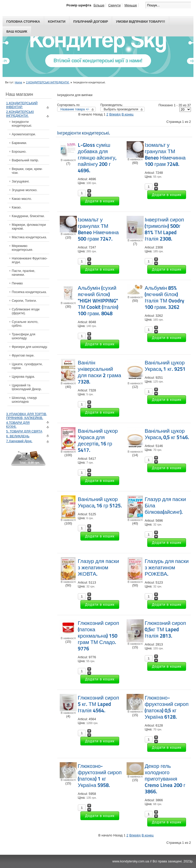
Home (19, 82)
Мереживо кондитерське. (22, 248)
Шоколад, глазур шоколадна (24, 400)
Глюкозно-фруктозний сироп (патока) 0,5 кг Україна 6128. (167, 707)
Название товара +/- (75, 109)
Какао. (17, 207)
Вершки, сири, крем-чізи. (27, 171)
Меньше (131, 5)
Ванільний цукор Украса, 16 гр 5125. (100, 502)
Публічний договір (91, 22)
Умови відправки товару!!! (140, 22)
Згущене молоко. (25, 190)
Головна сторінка (23, 22)
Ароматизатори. (24, 134)
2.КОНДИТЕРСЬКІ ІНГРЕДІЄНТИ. (48, 82)
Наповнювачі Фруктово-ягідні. (30, 260)
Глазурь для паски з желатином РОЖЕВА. (167, 568)
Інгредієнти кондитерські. (22, 124)
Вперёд (115, 114)
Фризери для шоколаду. (30, 347)
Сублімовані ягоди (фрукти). (26, 311)
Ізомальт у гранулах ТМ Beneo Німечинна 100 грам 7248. (165, 155)
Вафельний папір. (25, 160)
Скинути (114, 5)
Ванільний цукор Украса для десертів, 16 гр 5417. (98, 440)
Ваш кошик (17, 31)
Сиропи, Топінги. (24, 301)
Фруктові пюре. (23, 355)
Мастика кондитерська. (29, 237)
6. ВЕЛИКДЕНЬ (18, 436)
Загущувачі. (21, 181)
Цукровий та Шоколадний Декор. (27, 387)
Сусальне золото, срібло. (25, 324)
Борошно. (19, 152)
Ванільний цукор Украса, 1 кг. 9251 (165, 366)
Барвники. (19, 143)
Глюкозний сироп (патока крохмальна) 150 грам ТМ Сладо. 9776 (99, 636)
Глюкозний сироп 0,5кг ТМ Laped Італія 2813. (165, 629)
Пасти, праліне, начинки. (23, 273)
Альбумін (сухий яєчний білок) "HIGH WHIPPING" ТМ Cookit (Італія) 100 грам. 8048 (98, 301)
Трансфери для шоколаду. (23, 336)
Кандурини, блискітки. (28, 216)
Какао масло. (22, 199)
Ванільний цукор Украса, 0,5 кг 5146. (167, 434)
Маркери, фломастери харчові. (29, 227)
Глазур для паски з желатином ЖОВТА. (99, 568)
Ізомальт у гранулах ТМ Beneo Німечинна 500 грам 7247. (98, 229)
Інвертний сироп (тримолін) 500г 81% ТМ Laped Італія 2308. (164, 229)
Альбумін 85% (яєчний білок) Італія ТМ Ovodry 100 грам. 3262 (164, 298)
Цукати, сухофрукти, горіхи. (27, 366)
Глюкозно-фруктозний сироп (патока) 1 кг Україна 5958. (100, 776)
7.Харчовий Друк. (19, 441)
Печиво (17, 283)
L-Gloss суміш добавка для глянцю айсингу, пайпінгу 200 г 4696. (97, 158)
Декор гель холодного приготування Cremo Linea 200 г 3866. (165, 779)
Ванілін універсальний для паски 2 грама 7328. (100, 372)
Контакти (57, 22)
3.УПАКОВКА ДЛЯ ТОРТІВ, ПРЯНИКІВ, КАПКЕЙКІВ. (27, 416)
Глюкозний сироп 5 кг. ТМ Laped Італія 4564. (99, 704)
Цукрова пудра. (23, 377)
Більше (99, 5)
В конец (127, 114)
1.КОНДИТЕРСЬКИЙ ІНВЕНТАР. (22, 105)
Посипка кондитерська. (29, 292)
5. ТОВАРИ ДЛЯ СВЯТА (24, 431)
